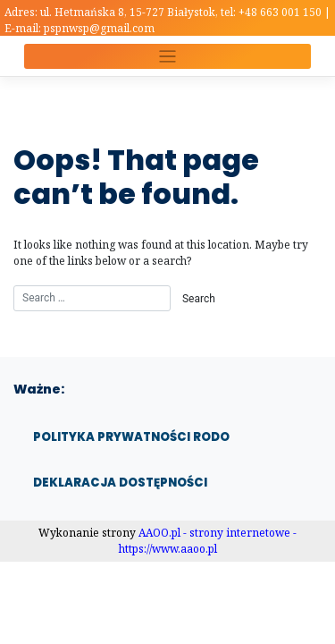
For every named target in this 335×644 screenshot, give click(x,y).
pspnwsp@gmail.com (99, 28)
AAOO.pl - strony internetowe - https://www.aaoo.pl (208, 541)
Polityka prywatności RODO (131, 437)
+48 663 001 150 (281, 12)
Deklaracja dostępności (120, 483)
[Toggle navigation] (167, 57)
